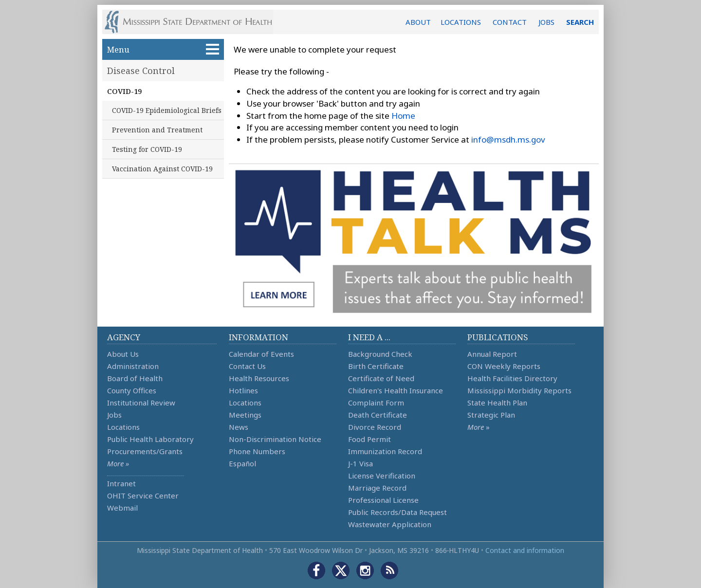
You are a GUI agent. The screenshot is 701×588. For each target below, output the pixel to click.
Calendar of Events (261, 354)
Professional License (383, 500)
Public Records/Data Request (397, 512)
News (239, 427)
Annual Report (492, 354)
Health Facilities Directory (512, 378)
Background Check (380, 354)
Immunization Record (385, 451)
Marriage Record (377, 488)
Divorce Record (375, 427)
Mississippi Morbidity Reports (519, 390)
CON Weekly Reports (504, 366)
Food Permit (369, 439)
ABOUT (418, 22)
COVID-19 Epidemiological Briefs (167, 110)
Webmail (122, 508)
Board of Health (135, 378)
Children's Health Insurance (396, 390)
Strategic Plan (491, 415)
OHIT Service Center (143, 496)
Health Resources (259, 378)
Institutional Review (141, 403)
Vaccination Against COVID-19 (162, 169)
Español (242, 463)
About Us (123, 354)
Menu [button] (163, 49)
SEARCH (580, 22)
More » (118, 463)
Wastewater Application (390, 524)
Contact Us (247, 366)
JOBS (546, 22)
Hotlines (243, 390)
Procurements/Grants (145, 451)
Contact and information (525, 550)
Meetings (245, 415)
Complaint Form (376, 403)
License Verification (382, 476)
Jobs (114, 415)
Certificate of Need (381, 378)
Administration (133, 366)
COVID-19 (124, 91)
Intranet (121, 483)
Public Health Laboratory (150, 439)
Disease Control (141, 71)
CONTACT (510, 22)
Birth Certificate (376, 366)
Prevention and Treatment (157, 130)
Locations (123, 427)
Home (403, 116)
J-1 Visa (360, 463)
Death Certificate (378, 415)
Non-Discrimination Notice (275, 439)
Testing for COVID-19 (147, 149)
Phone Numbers (257, 451)
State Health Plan (497, 403)
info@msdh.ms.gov (508, 139)
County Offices (132, 390)
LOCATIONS (461, 22)
